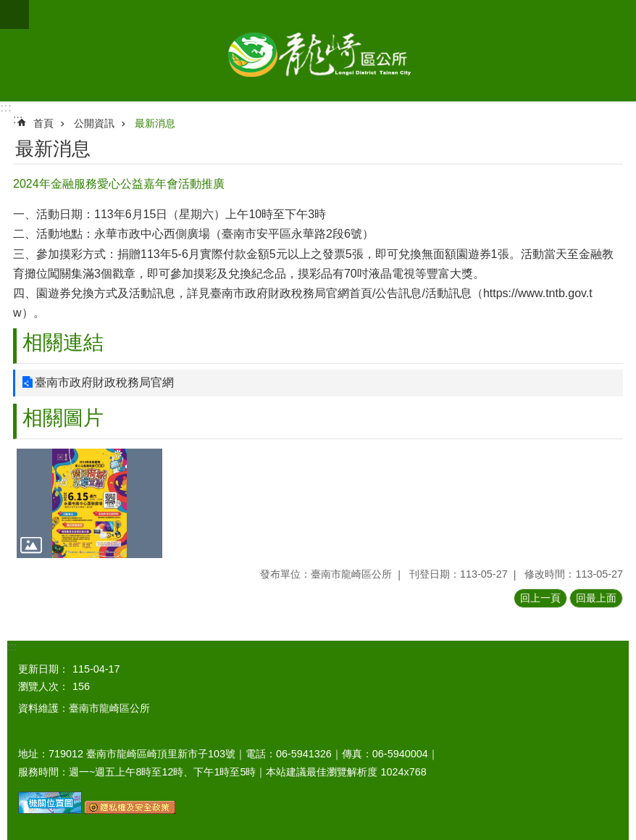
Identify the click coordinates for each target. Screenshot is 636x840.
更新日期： (43, 669)
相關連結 (63, 342)
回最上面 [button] (596, 598)
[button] (89, 503)
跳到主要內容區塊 (8, 8)
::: (6, 108)
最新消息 (155, 123)
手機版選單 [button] (14, 14)
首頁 (43, 123)
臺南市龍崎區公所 (318, 51)
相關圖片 (63, 418)
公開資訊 (94, 123)
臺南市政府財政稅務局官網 (104, 382)
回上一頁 (540, 598)
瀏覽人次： (43, 686)
